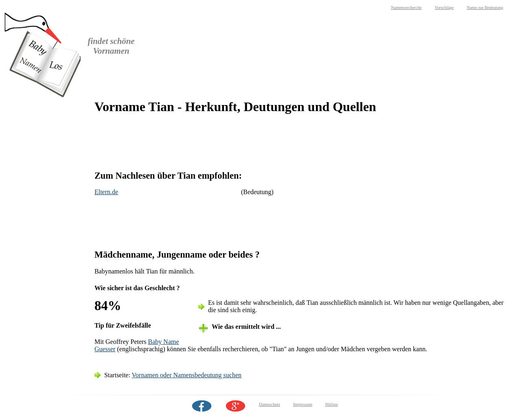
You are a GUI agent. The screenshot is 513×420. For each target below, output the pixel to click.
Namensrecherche (406, 8)
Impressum (303, 404)
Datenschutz (270, 404)
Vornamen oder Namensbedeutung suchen (187, 375)
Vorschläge (444, 8)
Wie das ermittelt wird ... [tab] (246, 327)
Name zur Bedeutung (485, 8)
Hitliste (332, 404)
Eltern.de (106, 192)
